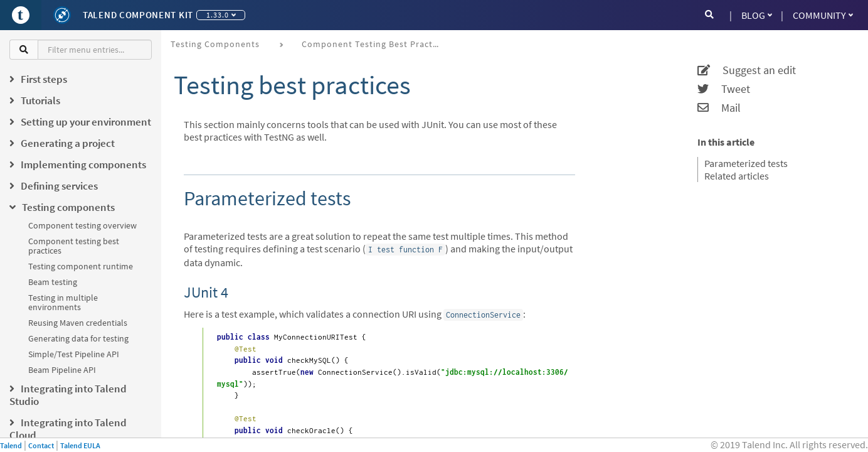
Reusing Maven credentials (78, 323)
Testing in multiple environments (63, 302)
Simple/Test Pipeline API (74, 354)
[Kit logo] (62, 15)
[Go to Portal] (21, 15)
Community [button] (823, 15)
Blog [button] (757, 15)
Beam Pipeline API (62, 370)
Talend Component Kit (138, 15)
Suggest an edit (747, 70)
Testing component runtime (81, 266)
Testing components (215, 44)
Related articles (737, 176)
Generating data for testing (78, 338)
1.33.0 (221, 15)
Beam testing (53, 282)
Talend (11, 445)
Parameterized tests (746, 163)
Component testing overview (82, 225)
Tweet (724, 89)
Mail (719, 108)
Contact (41, 445)
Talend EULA (80, 445)
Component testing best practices (74, 246)
